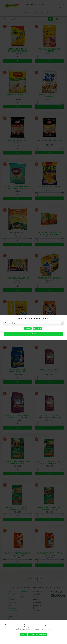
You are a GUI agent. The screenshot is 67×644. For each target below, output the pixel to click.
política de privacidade (24, 629)
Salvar (33, 334)
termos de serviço (44, 629)
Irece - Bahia (37, 328)
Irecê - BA (28, 328)
